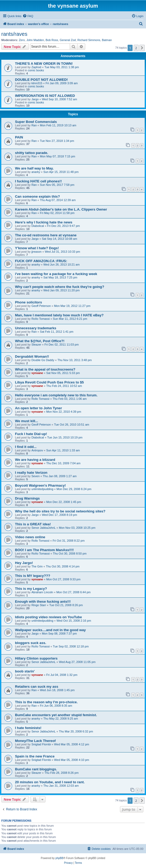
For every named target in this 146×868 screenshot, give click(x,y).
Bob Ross (52, 40)
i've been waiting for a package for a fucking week (56, 274)
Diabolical (38, 226)
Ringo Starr (39, 605)
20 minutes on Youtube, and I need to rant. (50, 782)
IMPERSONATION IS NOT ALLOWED (45, 96)
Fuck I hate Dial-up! (31, 434)
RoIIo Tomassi (41, 319)
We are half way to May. (34, 168)
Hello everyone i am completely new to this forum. (56, 395)
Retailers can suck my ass (37, 687)
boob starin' (25, 671)
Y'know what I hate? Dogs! (37, 248)
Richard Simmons (89, 40)
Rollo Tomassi (40, 399)
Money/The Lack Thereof (35, 741)
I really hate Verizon (31, 473)
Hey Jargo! (24, 563)
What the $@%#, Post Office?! (40, 341)
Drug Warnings (27, 498)
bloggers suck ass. (31, 643)
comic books (36, 70)
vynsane (37, 373)
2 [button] (136, 48)
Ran (34, 125)
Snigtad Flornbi (41, 744)
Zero (22, 40)
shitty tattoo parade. (32, 153)
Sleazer (36, 345)
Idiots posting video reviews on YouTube (48, 617)
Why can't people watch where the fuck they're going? (60, 287)
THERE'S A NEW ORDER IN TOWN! (44, 64)
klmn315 (37, 83)
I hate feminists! (28, 728)
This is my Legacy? (31, 589)
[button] (142, 48)
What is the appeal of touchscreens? (45, 369)
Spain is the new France (35, 756)
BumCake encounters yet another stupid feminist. (56, 715)
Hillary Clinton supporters (36, 658)
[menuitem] (28, 16)
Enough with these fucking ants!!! (43, 602)
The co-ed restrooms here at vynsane (46, 235)
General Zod (68, 40)
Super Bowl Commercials (36, 122)
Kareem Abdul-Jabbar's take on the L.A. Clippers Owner (61, 209)
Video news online (30, 537)
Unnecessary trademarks (36, 328)
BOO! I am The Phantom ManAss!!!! (44, 550)
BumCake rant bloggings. (36, 769)
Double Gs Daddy (43, 360)
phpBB (59, 858)
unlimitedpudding (42, 489)
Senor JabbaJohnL (43, 528)
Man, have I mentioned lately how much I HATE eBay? (59, 315)
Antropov (37, 450)
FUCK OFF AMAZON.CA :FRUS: (41, 261)
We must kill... (27, 421)
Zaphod (36, 67)
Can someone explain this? (37, 196)
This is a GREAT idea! (33, 524)
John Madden (35, 40)
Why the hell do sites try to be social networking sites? (60, 511)
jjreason (36, 252)
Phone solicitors (29, 302)
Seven (35, 476)
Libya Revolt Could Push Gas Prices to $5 (49, 382)
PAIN (19, 137)
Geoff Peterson (41, 306)
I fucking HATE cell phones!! (38, 181)
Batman (107, 40)
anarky (36, 172)
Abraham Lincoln (42, 592)
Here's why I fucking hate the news (44, 222)
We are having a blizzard (35, 460)
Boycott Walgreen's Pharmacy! (40, 485)
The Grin (37, 566)
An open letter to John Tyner (39, 408)
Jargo (35, 99)
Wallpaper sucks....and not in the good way (50, 630)
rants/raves (14, 34)
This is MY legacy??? (33, 576)
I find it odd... (26, 447)
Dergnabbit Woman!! (32, 356)
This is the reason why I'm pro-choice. (46, 702)
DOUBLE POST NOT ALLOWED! (41, 80)
